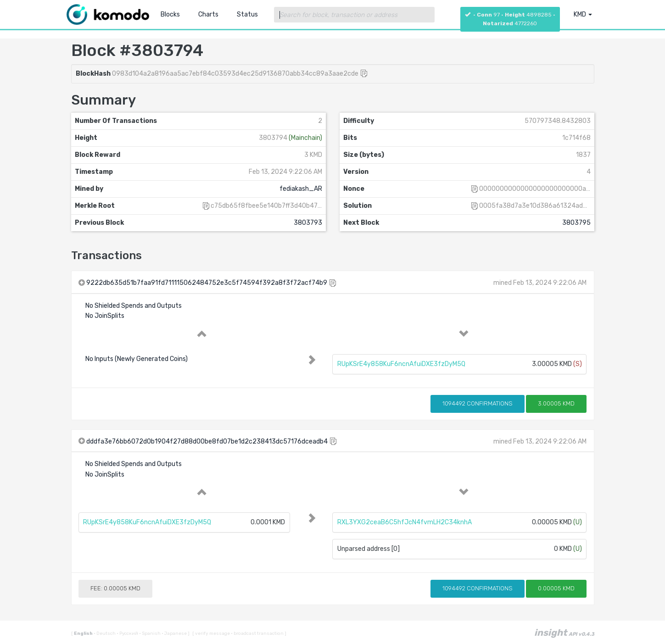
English (84, 633)
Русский (128, 633)
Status (247, 14)
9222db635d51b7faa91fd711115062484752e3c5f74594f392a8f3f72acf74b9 (207, 283)
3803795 (576, 223)
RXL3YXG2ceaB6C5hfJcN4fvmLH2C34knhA (405, 522)
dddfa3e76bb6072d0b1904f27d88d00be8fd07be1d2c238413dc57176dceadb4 (207, 441)
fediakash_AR (301, 189)
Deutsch (105, 633)
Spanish (150, 633)
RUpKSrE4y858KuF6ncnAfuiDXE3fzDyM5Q (401, 364)
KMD (583, 14)
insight (564, 633)
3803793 (308, 223)
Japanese (175, 633)
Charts (208, 14)
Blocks (170, 14)
